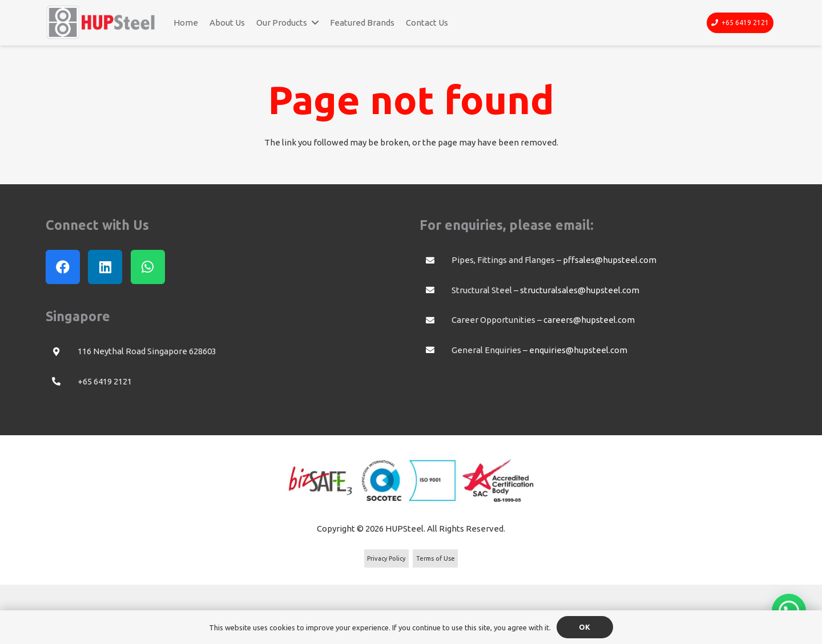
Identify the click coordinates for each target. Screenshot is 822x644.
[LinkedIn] (105, 267)
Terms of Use (436, 558)
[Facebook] (63, 267)
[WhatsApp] (148, 267)
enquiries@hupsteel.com (578, 350)
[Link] (101, 22)
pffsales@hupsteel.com (610, 260)
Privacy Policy (386, 558)
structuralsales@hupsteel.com (580, 290)
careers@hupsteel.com (589, 320)
